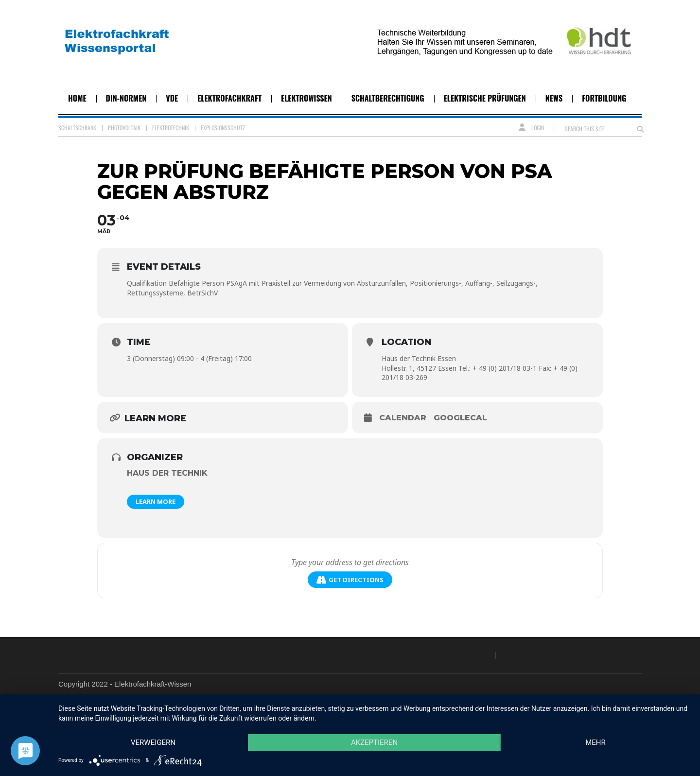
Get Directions (350, 580)
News (554, 98)
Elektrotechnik (171, 128)
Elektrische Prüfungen (485, 98)
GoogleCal (460, 418)
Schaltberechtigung (388, 98)
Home (77, 98)
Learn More (156, 501)
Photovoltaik (124, 128)
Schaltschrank (77, 128)
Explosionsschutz (223, 128)
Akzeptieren (374, 742)
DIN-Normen (126, 98)
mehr (595, 742)
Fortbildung (604, 98)
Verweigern (153, 742)
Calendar (403, 418)
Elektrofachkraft (229, 98)
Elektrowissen (306, 98)
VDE (172, 98)
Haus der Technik (167, 473)
